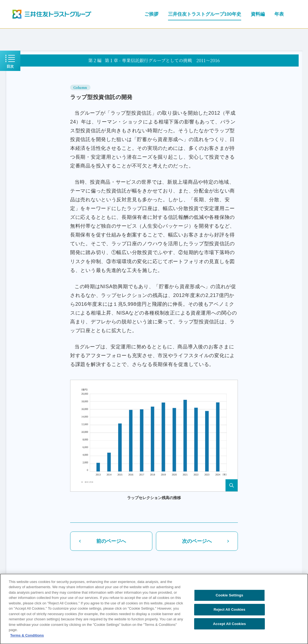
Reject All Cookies (229, 612)
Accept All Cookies (230, 626)
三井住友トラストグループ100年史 (205, 14)
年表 (279, 14)
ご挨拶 (151, 14)
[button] (154, 436)
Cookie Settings (229, 598)
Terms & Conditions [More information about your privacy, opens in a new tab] (27, 638)
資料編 (258, 14)
